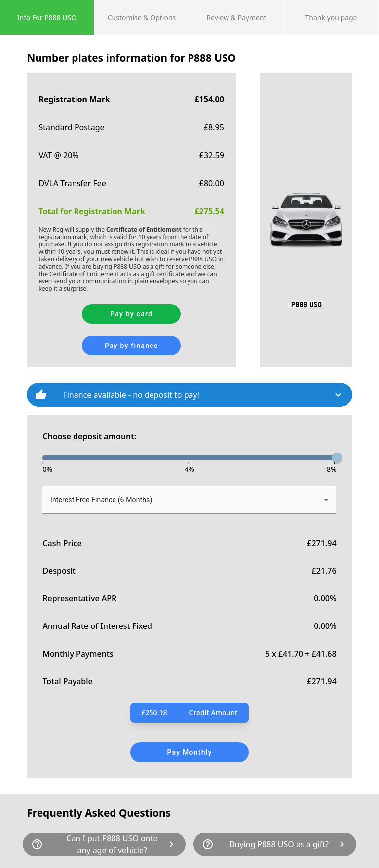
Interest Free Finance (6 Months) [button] (101, 500)
